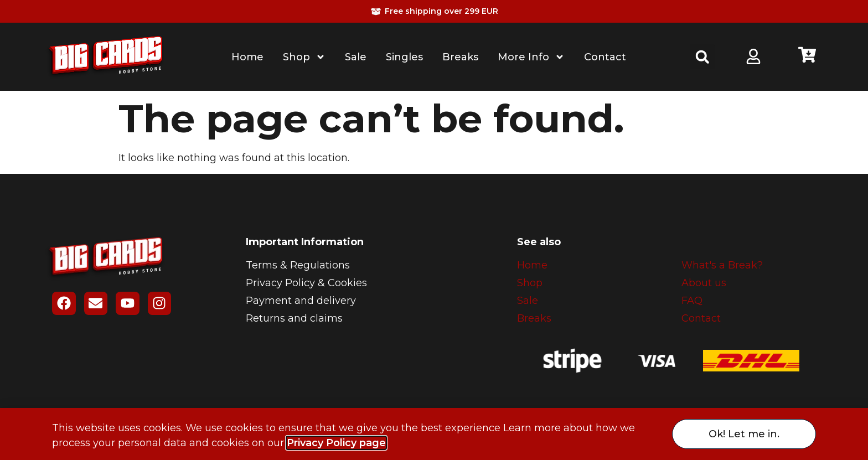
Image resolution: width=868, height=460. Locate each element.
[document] (434, 230)
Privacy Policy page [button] (336, 443)
